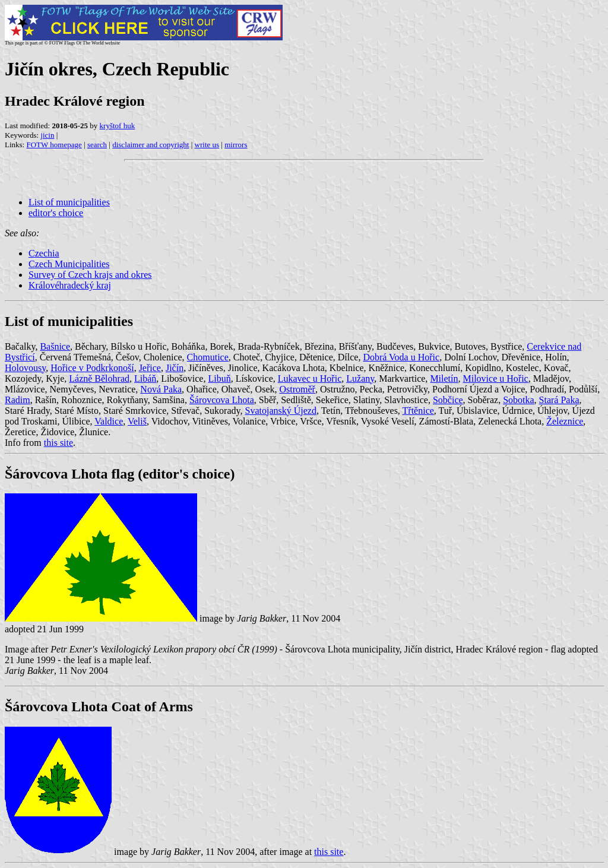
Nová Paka (161, 389)
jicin (47, 135)
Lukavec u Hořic (310, 378)
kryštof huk (118, 126)
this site (58, 443)
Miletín (444, 378)
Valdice (109, 421)
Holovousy (25, 368)
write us (207, 145)
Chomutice (208, 357)
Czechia (44, 253)
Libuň (219, 378)
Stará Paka (559, 400)
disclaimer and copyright (151, 145)
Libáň (145, 378)
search (97, 145)
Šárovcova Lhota (222, 400)
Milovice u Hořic (495, 378)
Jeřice (150, 368)
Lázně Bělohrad (99, 378)
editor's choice (56, 213)
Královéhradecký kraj (70, 285)
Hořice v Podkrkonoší (92, 368)
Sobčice (448, 400)
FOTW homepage (54, 145)
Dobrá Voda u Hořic (401, 357)
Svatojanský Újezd (281, 411)
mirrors (236, 145)
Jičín (175, 368)
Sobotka (518, 400)
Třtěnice (418, 411)
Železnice (565, 421)
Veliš (137, 421)
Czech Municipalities (69, 264)
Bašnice (55, 346)
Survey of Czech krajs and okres (90, 275)
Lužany (360, 378)
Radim (18, 400)
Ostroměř (297, 389)
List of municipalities (69, 202)
